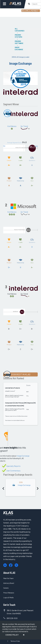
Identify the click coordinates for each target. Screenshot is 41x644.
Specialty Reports (13, 466)
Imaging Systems (18, 36)
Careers (6, 588)
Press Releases (9, 593)
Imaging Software (19, 42)
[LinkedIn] (5, 565)
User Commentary (13, 471)
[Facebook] (11, 565)
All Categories (20, 30)
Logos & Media (8, 597)
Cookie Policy (12, 635)
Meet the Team (8, 578)
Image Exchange (19, 48)
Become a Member (30, 11)
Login (11, 11)
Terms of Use (15, 641)
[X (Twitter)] (16, 565)
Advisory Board (9, 583)
